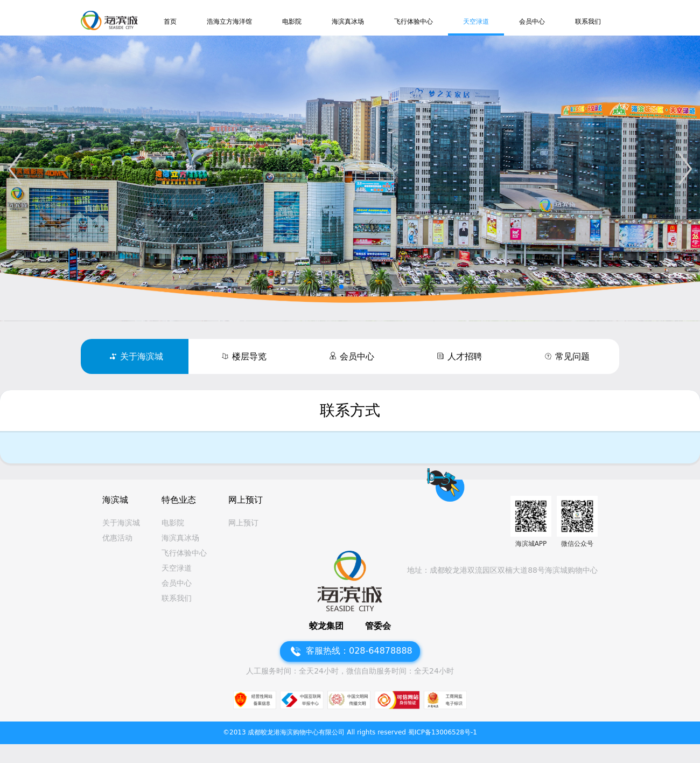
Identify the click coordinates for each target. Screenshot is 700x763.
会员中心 (532, 22)
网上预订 (243, 523)
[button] (15, 169)
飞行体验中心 (414, 22)
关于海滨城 (142, 356)
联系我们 (588, 22)
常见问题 (572, 356)
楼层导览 (249, 356)
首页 (170, 22)
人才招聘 (465, 356)
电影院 (292, 22)
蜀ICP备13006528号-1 (443, 732)
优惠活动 (117, 538)
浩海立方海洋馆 (229, 22)
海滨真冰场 (348, 22)
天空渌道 (476, 22)
